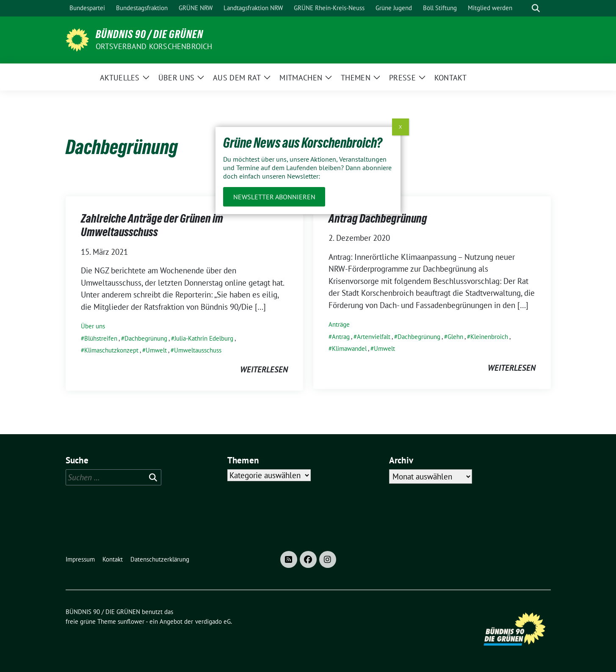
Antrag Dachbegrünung (378, 218)
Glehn (455, 337)
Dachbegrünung (146, 338)
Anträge (339, 324)
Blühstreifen (101, 338)
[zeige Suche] (536, 8)
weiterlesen (264, 369)
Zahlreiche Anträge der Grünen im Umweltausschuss (152, 225)
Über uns (93, 326)
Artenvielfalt (374, 337)
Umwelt (156, 350)
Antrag (341, 337)
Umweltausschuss (198, 350)
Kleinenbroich (489, 337)
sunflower (131, 621)
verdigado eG (213, 621)
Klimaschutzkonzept (111, 350)
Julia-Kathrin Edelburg (204, 338)
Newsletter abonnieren (274, 197)
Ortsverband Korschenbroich (154, 46)
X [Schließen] (400, 127)
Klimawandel (349, 348)
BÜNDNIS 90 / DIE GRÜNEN (149, 34)
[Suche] (524, 8)
